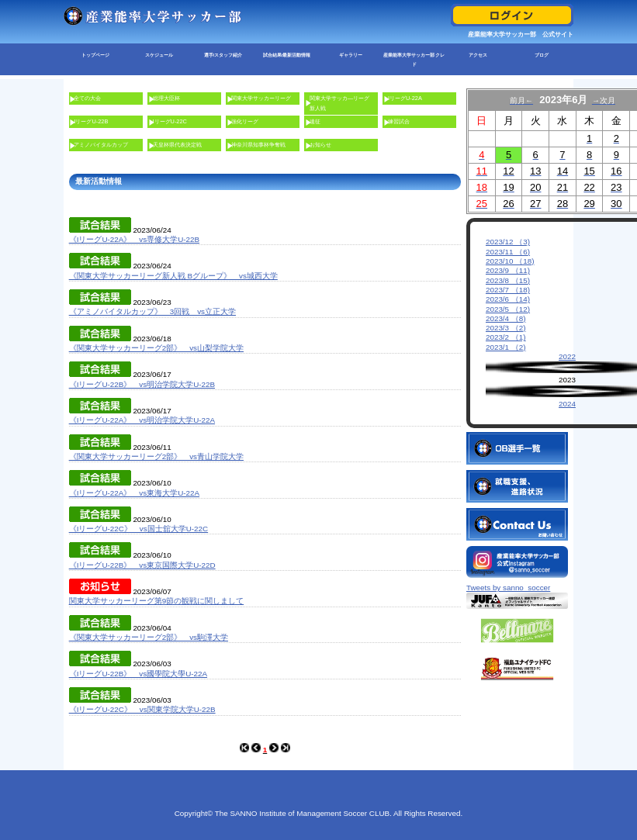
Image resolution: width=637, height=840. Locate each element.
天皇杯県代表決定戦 (177, 145)
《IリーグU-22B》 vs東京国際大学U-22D (142, 565)
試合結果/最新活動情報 (287, 55)
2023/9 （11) (508, 270)
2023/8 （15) (508, 280)
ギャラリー (351, 55)
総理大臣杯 (166, 98)
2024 (567, 404)
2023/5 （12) (508, 309)
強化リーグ (245, 121)
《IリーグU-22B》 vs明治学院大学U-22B (142, 384)
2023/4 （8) (506, 318)
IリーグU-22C (170, 121)
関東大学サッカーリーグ (261, 98)
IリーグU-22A (405, 98)
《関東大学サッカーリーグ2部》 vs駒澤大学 (149, 637)
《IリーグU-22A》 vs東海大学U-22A (134, 493)
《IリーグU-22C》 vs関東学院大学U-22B (142, 709)
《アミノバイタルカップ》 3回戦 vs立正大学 (152, 311)
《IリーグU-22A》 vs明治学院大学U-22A (142, 420)
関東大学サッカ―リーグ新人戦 (339, 103)
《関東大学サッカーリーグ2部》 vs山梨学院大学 (156, 348)
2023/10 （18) (510, 261)
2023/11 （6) (508, 252)
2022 (567, 356)
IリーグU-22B (91, 121)
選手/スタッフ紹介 (223, 55)
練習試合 (399, 121)
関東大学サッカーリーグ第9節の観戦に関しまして (156, 601)
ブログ (542, 55)
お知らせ (320, 145)
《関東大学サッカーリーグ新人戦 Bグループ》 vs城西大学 (173, 276)
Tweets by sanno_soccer (508, 576)
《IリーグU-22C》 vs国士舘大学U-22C (138, 529)
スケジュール (159, 55)
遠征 (315, 121)
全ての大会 (87, 98)
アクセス (478, 55)
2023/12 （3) (508, 242)
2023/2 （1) (506, 337)
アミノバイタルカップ (101, 145)
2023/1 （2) (506, 347)
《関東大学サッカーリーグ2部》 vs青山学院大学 (156, 456)
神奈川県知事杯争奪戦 (258, 145)
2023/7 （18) (508, 290)
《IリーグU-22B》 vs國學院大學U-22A (138, 674)
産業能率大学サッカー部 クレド (414, 60)
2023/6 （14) (508, 299)
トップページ (95, 55)
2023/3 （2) (506, 328)
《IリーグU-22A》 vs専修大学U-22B (134, 239)
